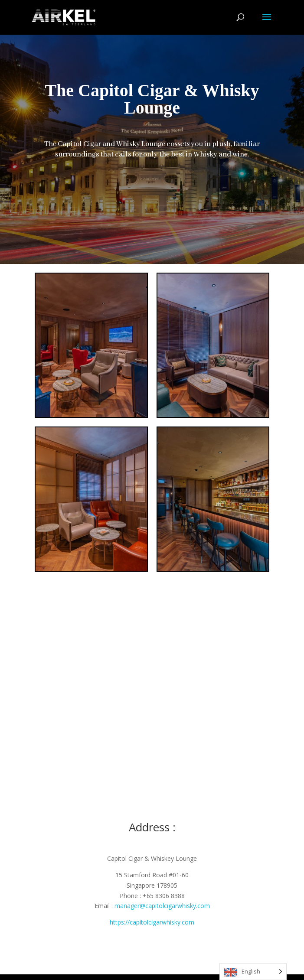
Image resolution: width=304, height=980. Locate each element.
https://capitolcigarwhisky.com (152, 922)
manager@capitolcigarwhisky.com (162, 906)
